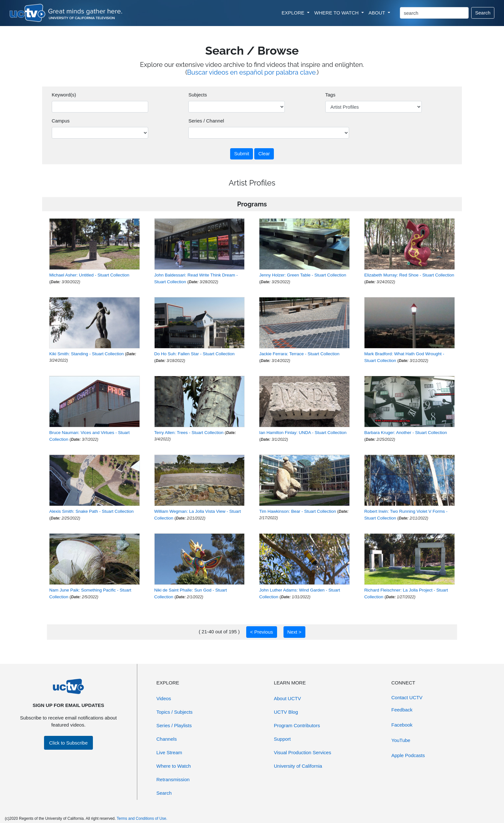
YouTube (401, 740)
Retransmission (173, 779)
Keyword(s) (64, 95)
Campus (61, 121)
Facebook (402, 725)
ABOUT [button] (378, 13)
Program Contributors (297, 725)
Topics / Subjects (175, 712)
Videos (164, 698)
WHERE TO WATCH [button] (337, 13)
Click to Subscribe (68, 743)
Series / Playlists (174, 725)
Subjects (198, 95)
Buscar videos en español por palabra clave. (252, 72)
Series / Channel (206, 121)
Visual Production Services (302, 752)
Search (483, 13)
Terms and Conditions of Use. (142, 818)
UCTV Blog (286, 712)
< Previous (261, 632)
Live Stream (169, 752)
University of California (298, 766)
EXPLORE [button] (294, 13)
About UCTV (287, 698)
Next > (294, 632)
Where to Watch (174, 766)
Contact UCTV (407, 697)
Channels (167, 739)
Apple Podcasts (408, 755)
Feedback (402, 710)
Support (282, 739)
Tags (330, 95)
